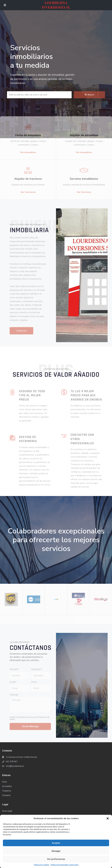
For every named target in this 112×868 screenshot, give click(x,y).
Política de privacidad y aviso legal (64, 865)
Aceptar (56, 843)
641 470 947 (12, 762)
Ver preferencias (56, 859)
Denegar (56, 851)
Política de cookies (41, 865)
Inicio (5, 782)
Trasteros (7, 791)
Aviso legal (7, 811)
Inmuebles (7, 786)
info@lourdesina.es (15, 766)
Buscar (89, 95)
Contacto (6, 795)
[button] (108, 818)
